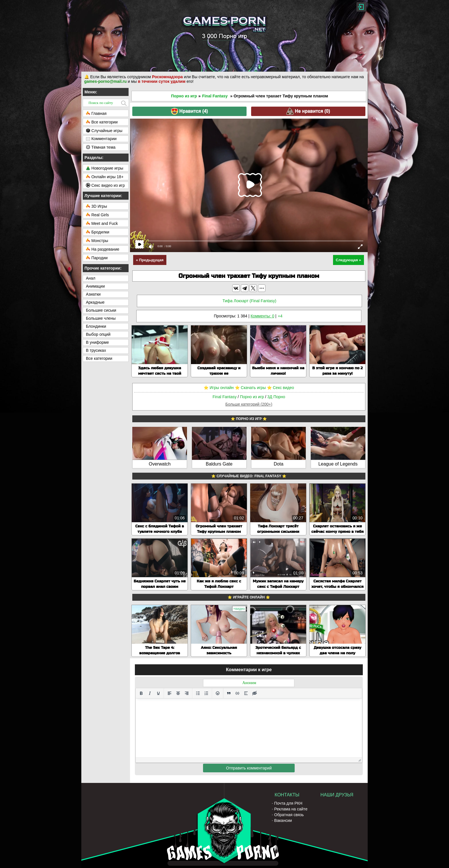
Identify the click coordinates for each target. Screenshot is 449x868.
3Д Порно (276, 397)
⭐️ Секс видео (280, 388)
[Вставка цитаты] (229, 693)
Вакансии (283, 820)
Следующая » (348, 260)
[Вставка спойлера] (246, 693)
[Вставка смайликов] (218, 693)
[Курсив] (150, 693)
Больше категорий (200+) (249, 404)
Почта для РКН (288, 803)
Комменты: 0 (262, 316)
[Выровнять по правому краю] (187, 693)
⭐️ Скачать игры (250, 388)
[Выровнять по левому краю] (170, 693)
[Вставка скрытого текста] (255, 693)
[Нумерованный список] (206, 693)
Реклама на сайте (291, 809)
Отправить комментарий (249, 768)
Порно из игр (184, 96)
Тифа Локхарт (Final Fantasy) (249, 301)
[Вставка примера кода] (237, 693)
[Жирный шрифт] (141, 693)
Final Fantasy (215, 96)
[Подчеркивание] (158, 693)
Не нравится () (308, 111)
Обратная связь (289, 815)
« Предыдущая (150, 260)
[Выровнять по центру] (178, 693)
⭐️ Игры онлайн (219, 388)
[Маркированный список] (198, 693)
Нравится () (189, 111)
